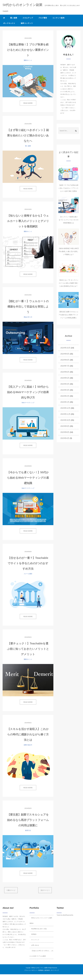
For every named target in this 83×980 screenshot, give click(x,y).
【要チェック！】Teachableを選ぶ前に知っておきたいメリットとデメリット (28, 649)
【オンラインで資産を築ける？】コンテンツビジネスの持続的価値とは (69, 220)
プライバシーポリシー (31, 970)
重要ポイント (28, 60)
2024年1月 (65, 402)
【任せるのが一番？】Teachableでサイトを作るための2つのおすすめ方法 (28, 563)
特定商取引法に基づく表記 (39, 929)
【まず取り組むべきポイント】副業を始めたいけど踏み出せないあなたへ (28, 135)
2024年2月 (65, 396)
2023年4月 (65, 438)
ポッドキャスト (9, 23)
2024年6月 (65, 372)
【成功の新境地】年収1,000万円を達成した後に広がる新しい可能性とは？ (68, 251)
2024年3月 (65, 390)
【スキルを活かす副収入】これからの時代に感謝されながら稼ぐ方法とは (28, 734)
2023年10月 (65, 420)
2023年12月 (65, 408)
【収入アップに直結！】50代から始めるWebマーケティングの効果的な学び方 (28, 392)
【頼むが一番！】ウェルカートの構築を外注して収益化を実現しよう (28, 307)
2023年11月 (65, 414)
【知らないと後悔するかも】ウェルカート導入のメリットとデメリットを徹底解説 (28, 221)
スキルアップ (28, 18)
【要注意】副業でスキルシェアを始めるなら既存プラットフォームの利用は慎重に (28, 820)
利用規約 (34, 934)
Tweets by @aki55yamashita (65, 915)
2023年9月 (65, 426)
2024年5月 (65, 378)
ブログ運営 (43, 18)
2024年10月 (65, 348)
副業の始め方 (28, 745)
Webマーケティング (28, 403)
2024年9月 (65, 354)
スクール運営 (28, 574)
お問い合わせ (35, 945)
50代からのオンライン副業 (39, 968)
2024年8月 (65, 360)
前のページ (11, 890)
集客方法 (28, 830)
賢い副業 (14, 18)
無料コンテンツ (27, 23)
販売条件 (47, 970)
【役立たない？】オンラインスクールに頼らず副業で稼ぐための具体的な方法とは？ (69, 283)
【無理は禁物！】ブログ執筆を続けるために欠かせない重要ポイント (28, 50)
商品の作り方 (28, 317)
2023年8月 (65, 432)
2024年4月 (65, 384)
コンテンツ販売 (58, 18)
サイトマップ (35, 940)
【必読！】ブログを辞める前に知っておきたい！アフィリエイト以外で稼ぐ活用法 (69, 188)
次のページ (45, 890)
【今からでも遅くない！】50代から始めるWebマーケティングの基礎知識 (28, 478)
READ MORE (28, 103)
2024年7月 (65, 366)
